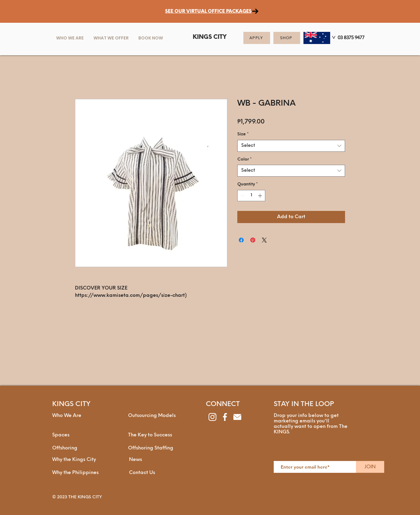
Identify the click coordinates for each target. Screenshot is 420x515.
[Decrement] (242, 196)
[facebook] (225, 417)
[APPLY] (257, 38)
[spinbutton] (251, 196)
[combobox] (291, 146)
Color (244, 159)
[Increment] (261, 196)
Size (243, 134)
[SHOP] (287, 38)
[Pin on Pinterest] (253, 240)
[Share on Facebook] (241, 240)
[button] (111, 38)
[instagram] (212, 417)
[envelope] (237, 417)
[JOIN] (370, 467)
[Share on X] (264, 240)
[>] (333, 38)
